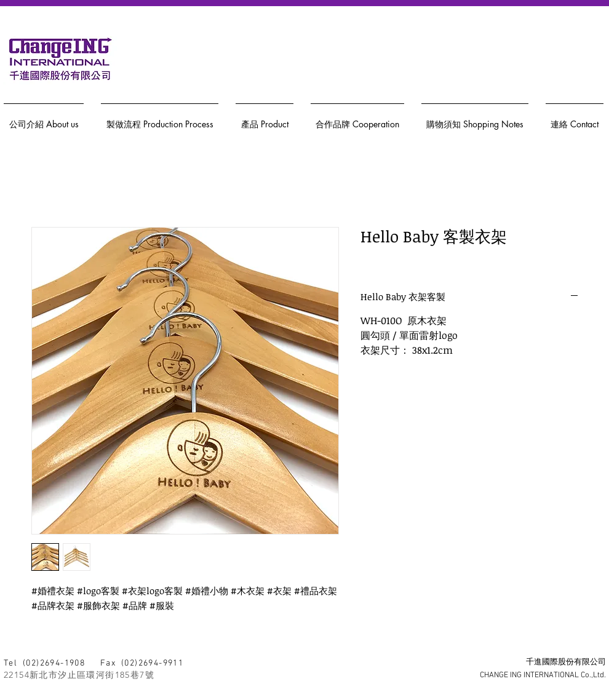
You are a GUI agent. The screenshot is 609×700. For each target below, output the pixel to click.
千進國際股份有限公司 (566, 662)
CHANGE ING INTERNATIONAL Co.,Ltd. (543, 675)
